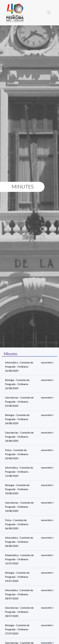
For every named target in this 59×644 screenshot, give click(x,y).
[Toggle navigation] (49, 13)
